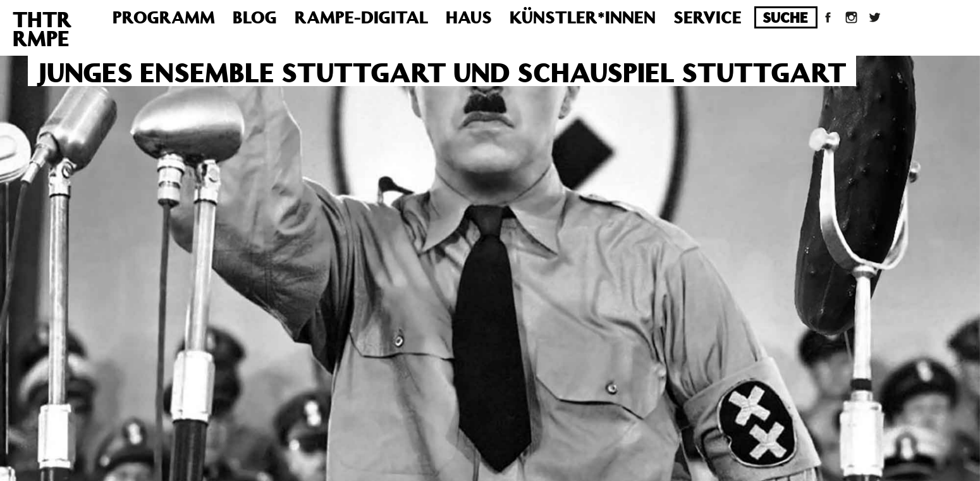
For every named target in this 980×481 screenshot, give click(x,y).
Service (707, 17)
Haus (469, 17)
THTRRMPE (42, 28)
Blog (255, 17)
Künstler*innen (583, 17)
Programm (164, 17)
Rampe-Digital (361, 17)
